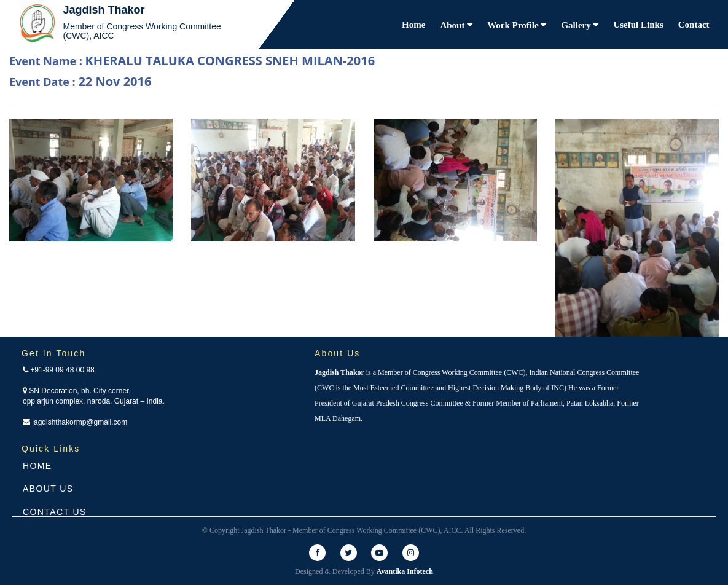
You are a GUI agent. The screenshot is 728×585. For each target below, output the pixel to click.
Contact (694, 25)
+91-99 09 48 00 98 (59, 370)
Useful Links (638, 25)
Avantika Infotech (405, 571)
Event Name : (192, 61)
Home (413, 25)
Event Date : (80, 81)
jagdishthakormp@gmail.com (75, 422)
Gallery (577, 25)
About (453, 25)
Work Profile (514, 25)
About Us (48, 489)
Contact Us (55, 512)
